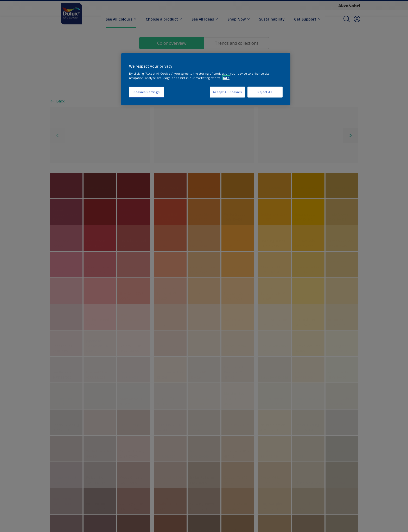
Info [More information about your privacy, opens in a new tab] (226, 78)
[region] (206, 79)
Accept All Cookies (227, 92)
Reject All (265, 92)
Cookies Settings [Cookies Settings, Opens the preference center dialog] (147, 92)
